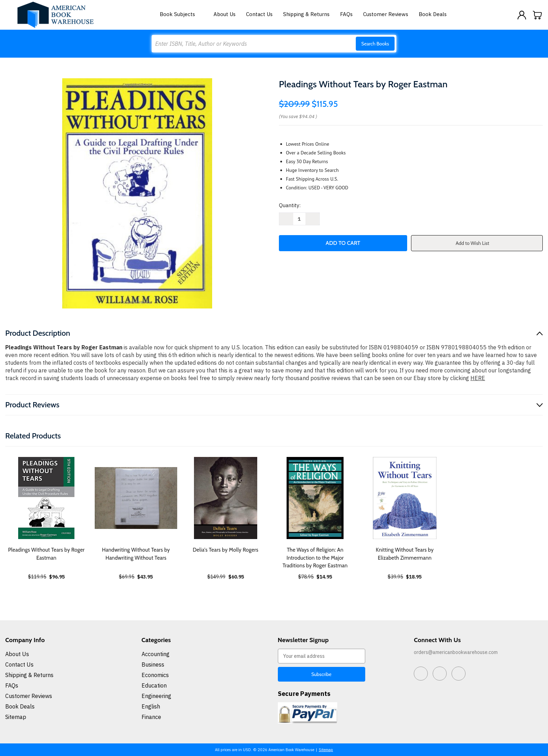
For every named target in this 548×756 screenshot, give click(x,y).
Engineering (156, 696)
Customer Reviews (386, 14)
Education (154, 685)
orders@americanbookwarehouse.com (456, 652)
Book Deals (433, 14)
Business (153, 664)
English (151, 706)
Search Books (375, 44)
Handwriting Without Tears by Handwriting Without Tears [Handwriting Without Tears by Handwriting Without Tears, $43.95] (136, 554)
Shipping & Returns (306, 14)
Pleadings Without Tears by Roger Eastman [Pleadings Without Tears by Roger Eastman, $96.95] (46, 554)
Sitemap (16, 717)
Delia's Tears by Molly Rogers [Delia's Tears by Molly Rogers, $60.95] (225, 550)
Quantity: (290, 205)
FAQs (346, 14)
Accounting (156, 654)
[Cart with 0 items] (538, 15)
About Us (225, 14)
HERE (478, 378)
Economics (155, 675)
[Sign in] (522, 15)
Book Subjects (181, 14)
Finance (151, 717)
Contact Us (259, 14)
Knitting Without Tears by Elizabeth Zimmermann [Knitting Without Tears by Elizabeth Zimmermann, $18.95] (405, 554)
